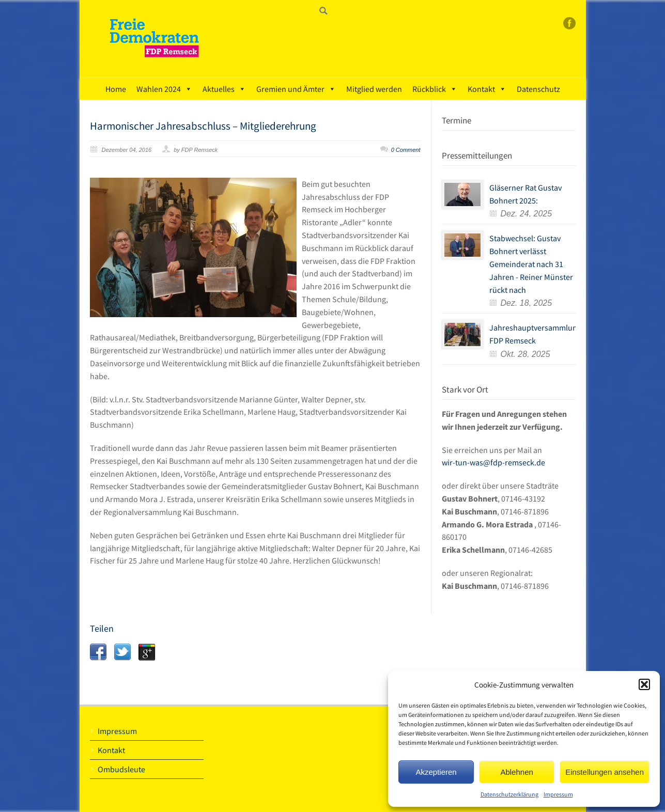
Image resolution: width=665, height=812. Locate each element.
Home (116, 89)
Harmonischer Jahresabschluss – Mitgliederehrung (203, 126)
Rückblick (435, 89)
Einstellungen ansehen (605, 772)
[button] (644, 684)
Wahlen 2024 (164, 89)
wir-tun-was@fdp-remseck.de (493, 462)
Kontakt (487, 89)
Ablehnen (516, 772)
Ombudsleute (121, 769)
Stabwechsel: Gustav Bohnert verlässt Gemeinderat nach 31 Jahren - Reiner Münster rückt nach (531, 264)
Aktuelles (224, 89)
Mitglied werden (374, 89)
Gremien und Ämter (296, 89)
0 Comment (406, 150)
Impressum (558, 794)
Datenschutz (538, 89)
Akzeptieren (436, 772)
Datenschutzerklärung (509, 794)
